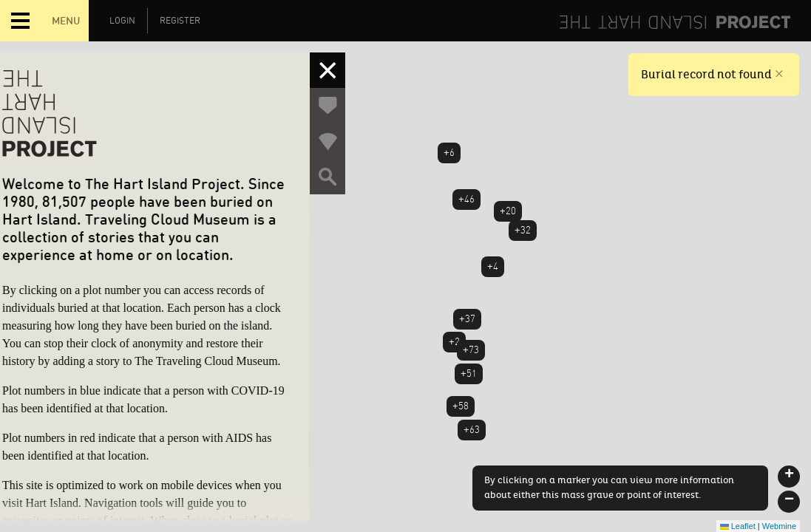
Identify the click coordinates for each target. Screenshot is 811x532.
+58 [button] (461, 406)
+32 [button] (523, 230)
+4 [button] (493, 266)
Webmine (779, 526)
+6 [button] (449, 153)
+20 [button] (508, 211)
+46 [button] (466, 199)
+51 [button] (469, 374)
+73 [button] (471, 350)
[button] (789, 477)
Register (180, 21)
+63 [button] (472, 430)
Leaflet (738, 526)
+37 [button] (467, 319)
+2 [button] (454, 342)
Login (122, 21)
